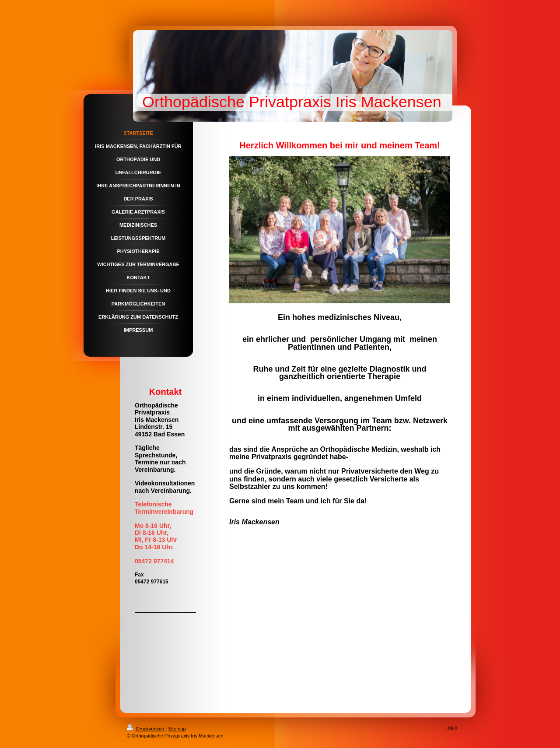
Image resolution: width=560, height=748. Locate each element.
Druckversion (146, 729)
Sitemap (177, 729)
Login (451, 727)
